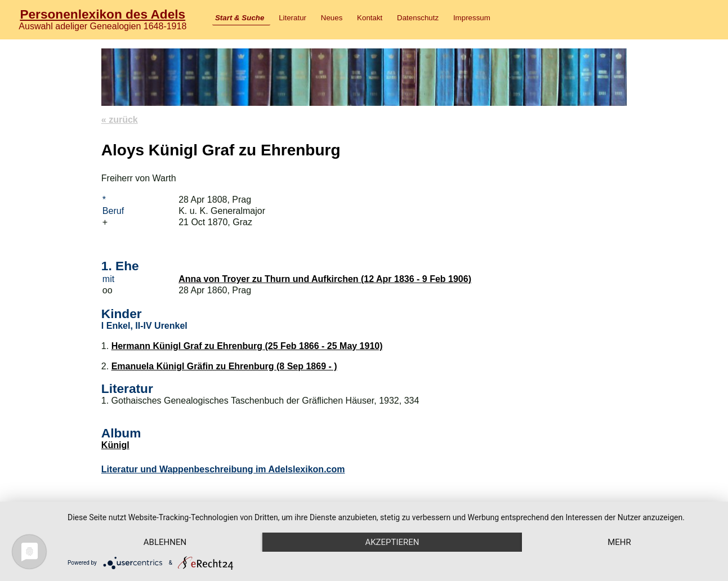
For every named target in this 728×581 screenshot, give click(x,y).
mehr (619, 542)
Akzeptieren (392, 542)
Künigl (115, 445)
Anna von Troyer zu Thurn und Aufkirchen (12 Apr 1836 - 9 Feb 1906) (325, 279)
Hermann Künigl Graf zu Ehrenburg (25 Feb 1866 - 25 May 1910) (247, 346)
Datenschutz (418, 18)
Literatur (292, 18)
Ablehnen (165, 542)
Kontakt (370, 18)
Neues (332, 18)
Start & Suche (240, 18)
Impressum (472, 18)
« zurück (120, 120)
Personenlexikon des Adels (102, 14)
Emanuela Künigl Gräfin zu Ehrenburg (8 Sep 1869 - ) (224, 366)
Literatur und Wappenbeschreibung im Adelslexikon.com (223, 469)
